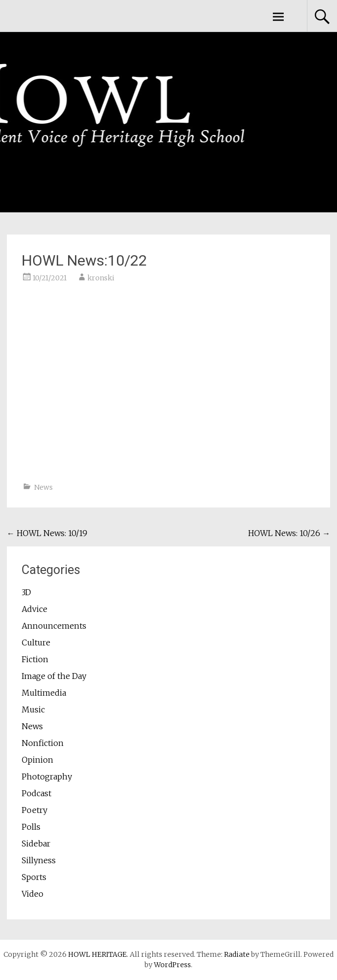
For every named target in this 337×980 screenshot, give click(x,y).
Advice (35, 609)
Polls (31, 827)
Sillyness (39, 860)
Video (33, 894)
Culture (36, 642)
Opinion (37, 760)
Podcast (37, 793)
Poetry (35, 810)
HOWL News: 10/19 (47, 533)
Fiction (35, 659)
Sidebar (36, 844)
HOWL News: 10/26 (289, 533)
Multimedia (44, 693)
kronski (101, 278)
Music (33, 710)
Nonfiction (43, 743)
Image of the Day (54, 676)
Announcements (54, 626)
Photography (47, 777)
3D (26, 592)
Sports (34, 877)
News (43, 487)
